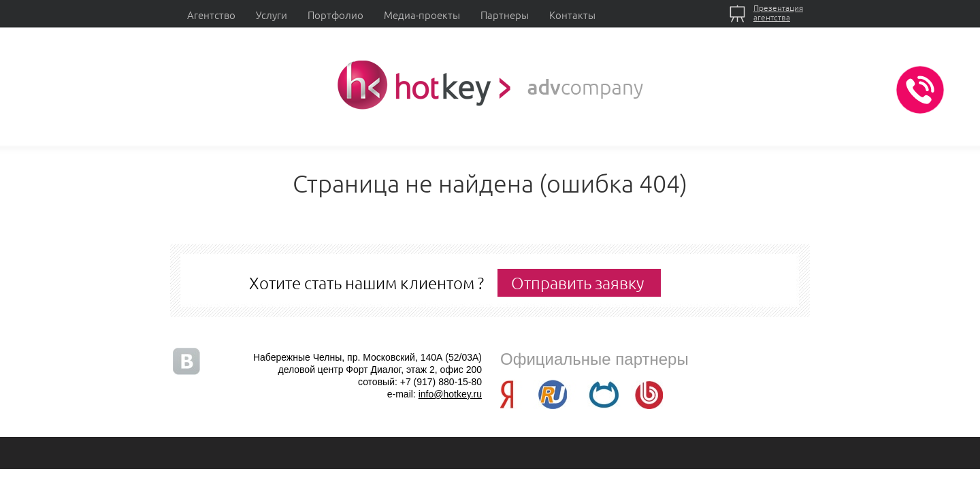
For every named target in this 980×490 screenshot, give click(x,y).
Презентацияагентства (778, 12)
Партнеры (505, 15)
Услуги (272, 15)
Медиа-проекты (422, 15)
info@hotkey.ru (450, 394)
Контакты (572, 15)
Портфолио (336, 15)
